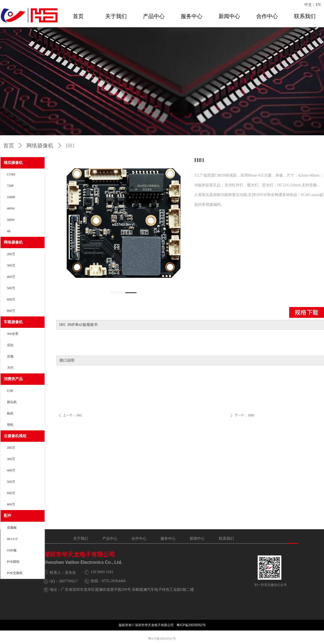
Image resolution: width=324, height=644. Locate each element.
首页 (78, 16)
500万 (11, 288)
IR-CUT (12, 539)
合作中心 (267, 16)
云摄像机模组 (15, 436)
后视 (10, 356)
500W (11, 220)
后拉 (10, 345)
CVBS (11, 174)
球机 (10, 425)
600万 (11, 299)
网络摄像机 (13, 242)
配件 (8, 516)
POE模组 (13, 562)
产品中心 (154, 16)
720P (10, 186)
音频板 (12, 528)
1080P (11, 197)
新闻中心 (229, 16)
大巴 (10, 368)
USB (10, 391)
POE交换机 (15, 573)
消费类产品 (13, 379)
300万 (11, 265)
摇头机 (12, 402)
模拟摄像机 (13, 163)
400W (11, 208)
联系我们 (305, 16)
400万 (11, 277)
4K (9, 231)
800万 (11, 311)
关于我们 (116, 16)
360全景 (13, 334)
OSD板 (12, 550)
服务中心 (192, 16)
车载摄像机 (13, 322)
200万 (11, 254)
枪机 (10, 413)
